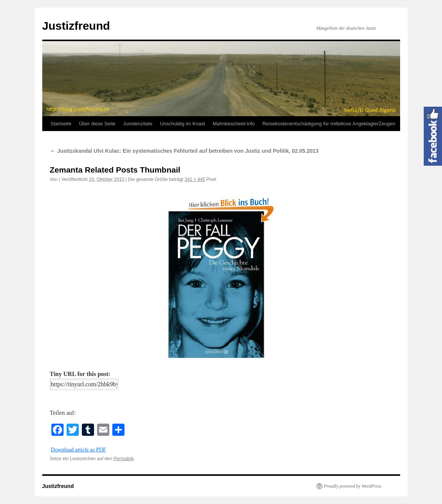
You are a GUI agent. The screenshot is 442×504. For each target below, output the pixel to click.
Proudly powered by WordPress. (353, 486)
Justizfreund (76, 26)
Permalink (124, 459)
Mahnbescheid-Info (234, 124)
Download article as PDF (79, 450)
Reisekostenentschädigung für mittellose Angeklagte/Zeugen (329, 124)
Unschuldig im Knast (183, 124)
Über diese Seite (97, 124)
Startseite (61, 124)
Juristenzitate (138, 124)
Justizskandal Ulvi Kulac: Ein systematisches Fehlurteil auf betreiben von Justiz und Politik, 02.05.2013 (184, 151)
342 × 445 (195, 179)
